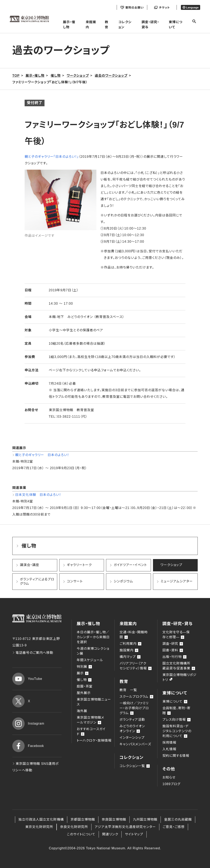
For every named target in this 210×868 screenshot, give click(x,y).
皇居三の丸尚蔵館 (178, 819)
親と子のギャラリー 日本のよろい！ (42, 455)
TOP (16, 76)
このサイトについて (81, 834)
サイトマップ (134, 834)
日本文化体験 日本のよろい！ (38, 495)
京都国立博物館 (83, 819)
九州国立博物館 (145, 819)
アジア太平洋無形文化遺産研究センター (125, 827)
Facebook (28, 746)
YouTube (27, 679)
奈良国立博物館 (114, 819)
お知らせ (169, 777)
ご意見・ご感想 (174, 827)
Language (191, 7)
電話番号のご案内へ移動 (33, 653)
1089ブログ (171, 784)
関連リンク (110, 834)
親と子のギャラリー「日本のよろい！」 (52, 157)
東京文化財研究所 (39, 827)
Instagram (28, 724)
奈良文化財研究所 (74, 827)
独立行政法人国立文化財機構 (41, 819)
